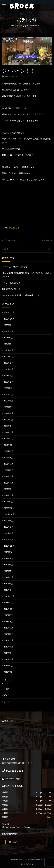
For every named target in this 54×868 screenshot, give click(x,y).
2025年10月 (9, 319)
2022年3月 (8, 420)
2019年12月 (9, 546)
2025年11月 (9, 312)
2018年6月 (8, 634)
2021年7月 (8, 464)
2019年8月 (8, 565)
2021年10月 (9, 445)
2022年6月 (8, 401)
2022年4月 (8, 413)
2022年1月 (8, 432)
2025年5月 (8, 331)
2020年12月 (9, 508)
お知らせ (15, 228)
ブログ (7, 702)
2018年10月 (9, 609)
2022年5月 (8, 407)
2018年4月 (8, 647)
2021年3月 (8, 489)
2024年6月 (8, 350)
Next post (46, 240)
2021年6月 (8, 470)
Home (13, 26)
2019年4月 (8, 584)
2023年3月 (8, 375)
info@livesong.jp (11, 779)
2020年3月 (8, 539)
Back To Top (27, 864)
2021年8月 (8, 458)
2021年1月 (8, 502)
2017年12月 (9, 672)
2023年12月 (9, 357)
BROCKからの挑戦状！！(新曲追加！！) (20, 295)
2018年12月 (9, 596)
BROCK (13, 842)
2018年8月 (8, 622)
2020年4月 (8, 533)
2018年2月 (8, 659)
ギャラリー (9, 695)
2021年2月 (8, 495)
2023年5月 (8, 363)
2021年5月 (8, 476)
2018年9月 (8, 615)
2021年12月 (9, 439)
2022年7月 (8, 394)
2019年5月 (8, 577)
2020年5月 (8, 527)
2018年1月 (8, 666)
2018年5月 (8, 640)
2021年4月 (8, 483)
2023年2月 (8, 382)
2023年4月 (8, 369)
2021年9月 (8, 451)
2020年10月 (9, 514)
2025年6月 (8, 325)
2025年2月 (8, 338)
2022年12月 (9, 388)
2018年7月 (8, 628)
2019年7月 (8, 571)
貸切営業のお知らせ (11, 289)
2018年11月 (9, 603)
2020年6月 (8, 521)
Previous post (9, 240)
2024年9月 (8, 344)
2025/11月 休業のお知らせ (15, 267)
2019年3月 (8, 590)
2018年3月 (8, 653)
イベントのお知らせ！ (12, 283)
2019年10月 (9, 552)
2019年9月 (8, 558)
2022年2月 (8, 426)
